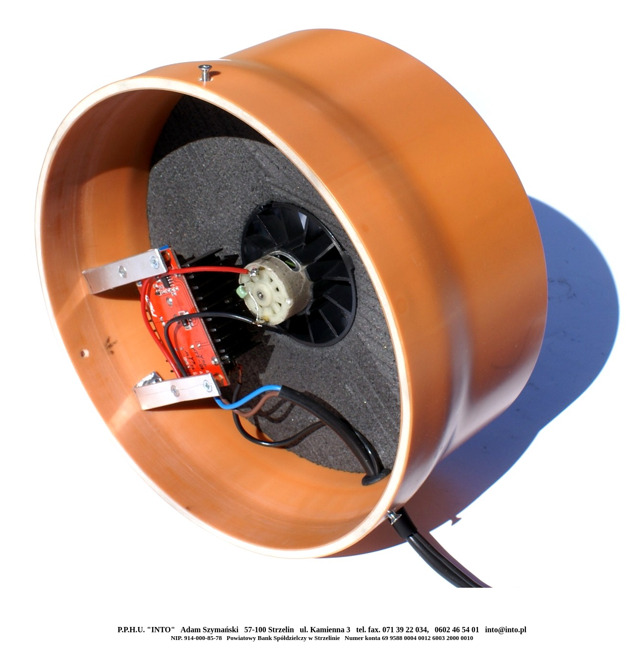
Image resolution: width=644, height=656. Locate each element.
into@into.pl (506, 630)
